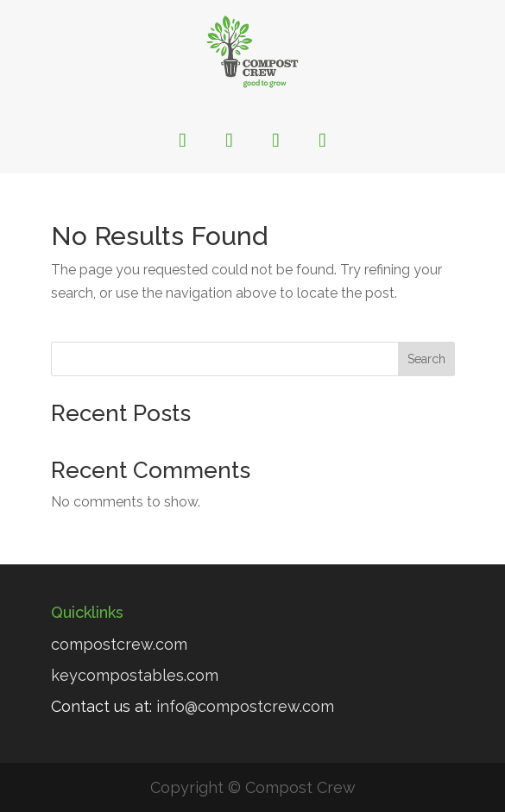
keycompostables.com (135, 675)
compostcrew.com (119, 644)
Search (426, 359)
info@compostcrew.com (245, 706)
